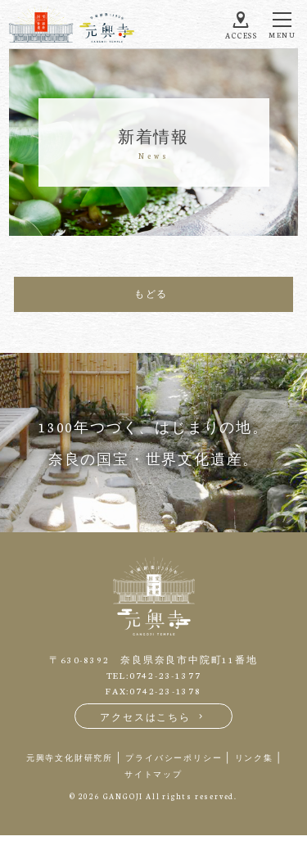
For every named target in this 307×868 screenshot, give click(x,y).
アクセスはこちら (153, 717)
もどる (151, 294)
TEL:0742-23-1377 (154, 675)
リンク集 (254, 757)
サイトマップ (153, 774)
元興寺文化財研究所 (70, 757)
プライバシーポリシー (174, 757)
